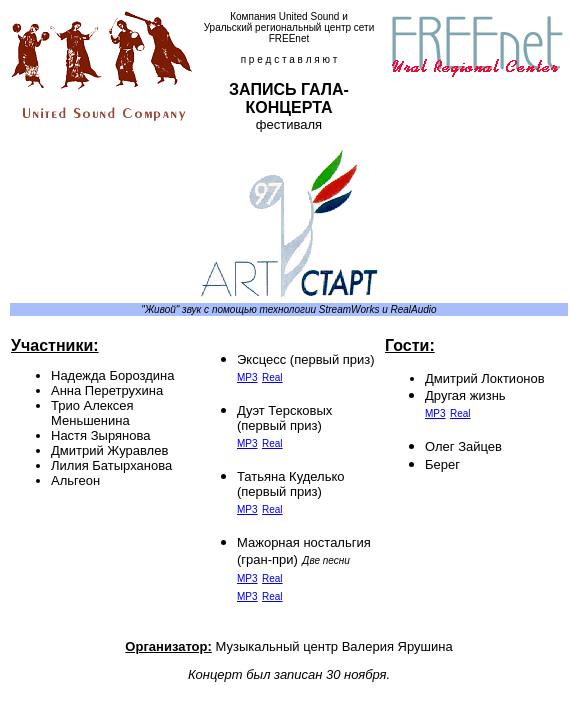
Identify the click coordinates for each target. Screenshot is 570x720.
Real (272, 377)
